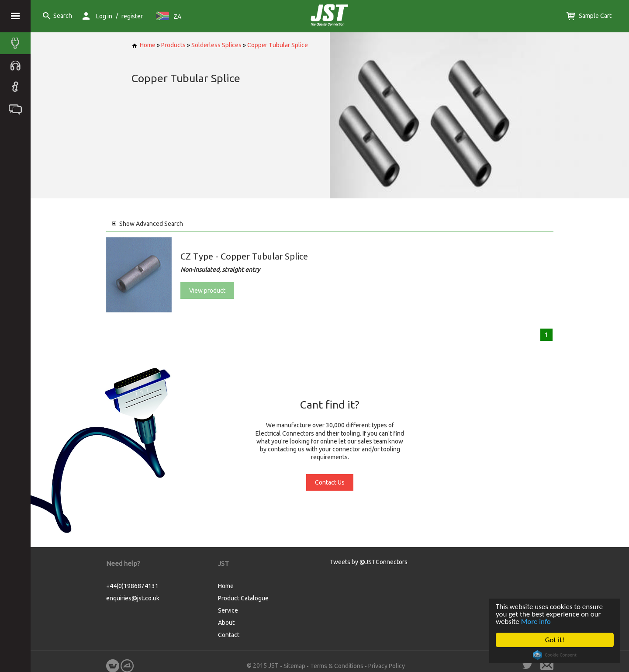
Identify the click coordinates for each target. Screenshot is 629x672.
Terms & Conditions (337, 666)
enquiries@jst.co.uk (133, 598)
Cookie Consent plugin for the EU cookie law (555, 655)
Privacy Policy (387, 666)
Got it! (555, 640)
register (132, 16)
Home (143, 45)
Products (173, 45)
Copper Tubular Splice (278, 45)
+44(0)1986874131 (132, 586)
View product (207, 291)
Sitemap (294, 666)
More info (536, 622)
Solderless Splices (216, 45)
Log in (104, 16)
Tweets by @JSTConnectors (369, 562)
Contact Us (330, 482)
